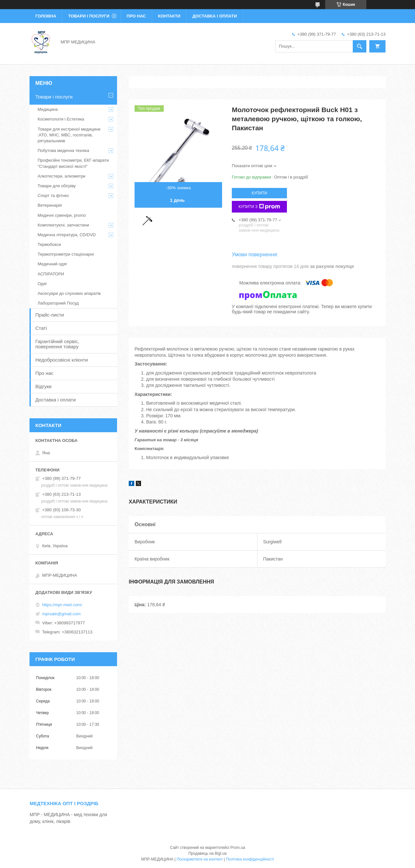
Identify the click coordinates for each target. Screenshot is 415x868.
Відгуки (43, 386)
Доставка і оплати (214, 16)
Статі (41, 328)
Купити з (260, 207)
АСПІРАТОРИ (51, 274)
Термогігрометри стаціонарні (66, 254)
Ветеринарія (50, 205)
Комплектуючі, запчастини (63, 225)
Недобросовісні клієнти (62, 360)
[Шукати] (360, 46)
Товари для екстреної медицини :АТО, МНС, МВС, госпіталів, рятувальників (69, 135)
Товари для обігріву (57, 186)
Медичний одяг (52, 264)
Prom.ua (238, 848)
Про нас (136, 16)
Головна (46, 16)
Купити (259, 193)
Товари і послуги (89, 16)
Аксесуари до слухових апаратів (69, 293)
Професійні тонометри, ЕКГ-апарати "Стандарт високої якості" (73, 163)
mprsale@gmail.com (61, 614)
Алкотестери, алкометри (61, 176)
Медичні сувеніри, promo (62, 215)
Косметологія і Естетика (61, 119)
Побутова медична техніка (63, 150)
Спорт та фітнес (53, 196)
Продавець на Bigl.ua (207, 853)
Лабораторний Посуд (58, 303)
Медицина (48, 109)
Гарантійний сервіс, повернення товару (57, 344)
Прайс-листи (50, 315)
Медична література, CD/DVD (67, 235)
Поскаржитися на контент (200, 859)
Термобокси (49, 244)
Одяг (42, 284)
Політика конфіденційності (250, 859)
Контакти (169, 16)
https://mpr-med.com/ (62, 605)
